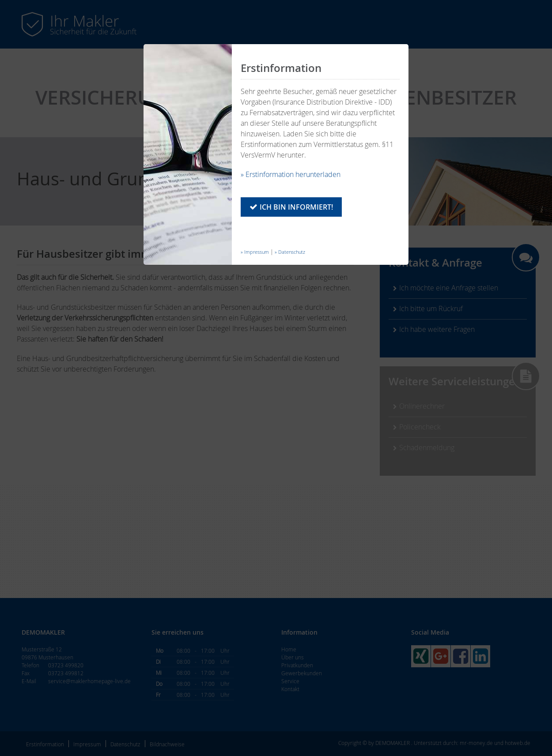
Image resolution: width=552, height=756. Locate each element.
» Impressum (255, 252)
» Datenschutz (290, 252)
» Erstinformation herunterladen (291, 174)
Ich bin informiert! (296, 207)
